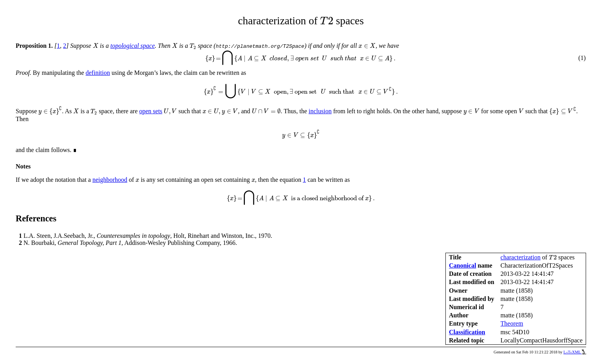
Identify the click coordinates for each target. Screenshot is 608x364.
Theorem (512, 323)
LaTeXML (575, 352)
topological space (133, 46)
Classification (467, 332)
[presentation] (327, 21)
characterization (521, 257)
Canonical (462, 265)
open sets (151, 111)
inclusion (320, 111)
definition (98, 73)
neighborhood (110, 180)
